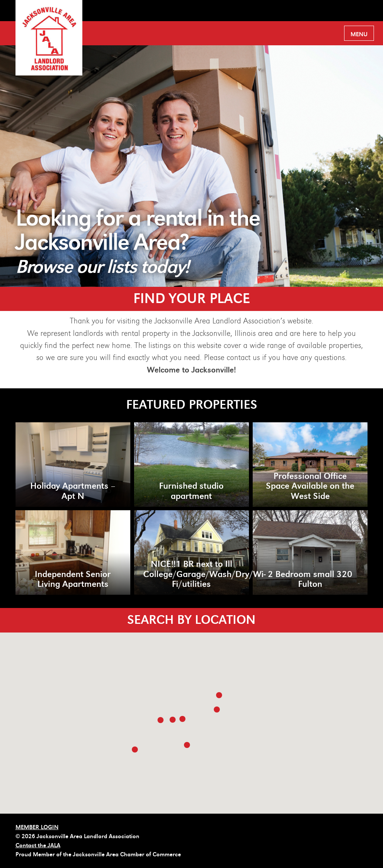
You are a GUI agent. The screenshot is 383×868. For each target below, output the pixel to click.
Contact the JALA (38, 845)
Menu (359, 34)
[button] (219, 695)
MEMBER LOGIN (37, 827)
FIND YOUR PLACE (192, 299)
